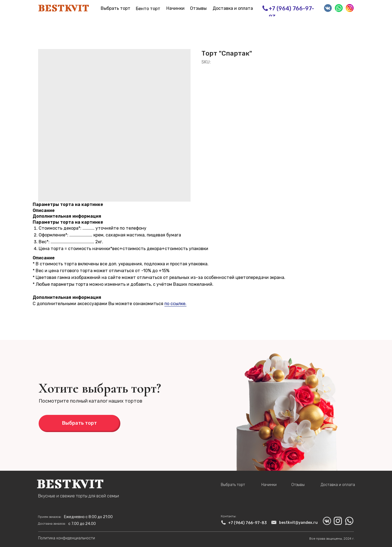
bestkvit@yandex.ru (298, 523)
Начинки (175, 8)
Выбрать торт (116, 8)
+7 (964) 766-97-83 (247, 523)
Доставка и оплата (233, 8)
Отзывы (198, 8)
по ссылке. (175, 304)
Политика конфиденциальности (67, 538)
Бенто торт (148, 9)
